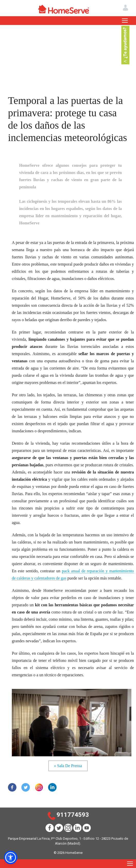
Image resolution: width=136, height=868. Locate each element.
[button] (11, 857)
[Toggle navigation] (125, 21)
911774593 (73, 815)
